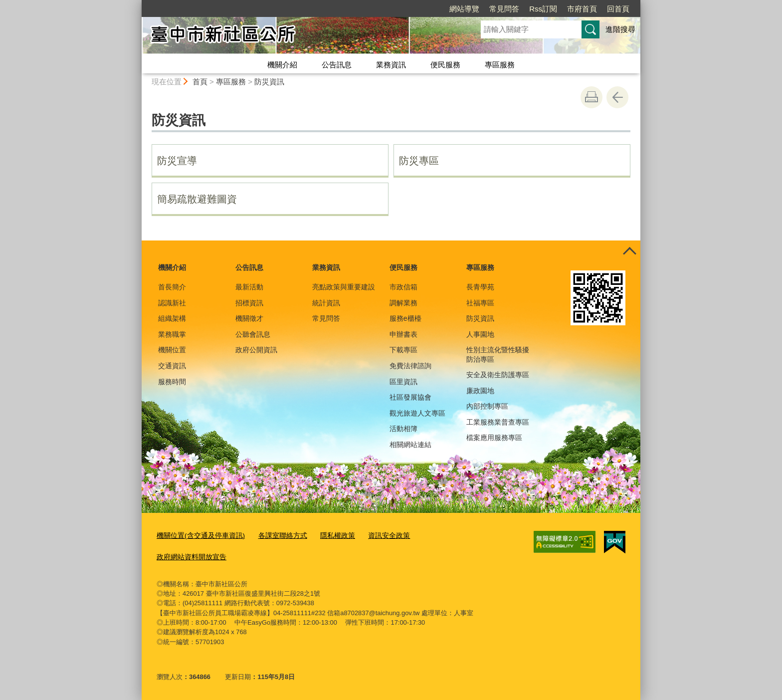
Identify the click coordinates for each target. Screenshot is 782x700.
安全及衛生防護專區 (498, 375)
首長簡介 (172, 287)
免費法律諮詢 (410, 366)
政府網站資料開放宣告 (189, 557)
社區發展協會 (410, 397)
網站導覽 (407, 9)
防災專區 (419, 161)
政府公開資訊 (256, 350)
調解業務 (403, 303)
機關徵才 (249, 318)
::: (137, 4)
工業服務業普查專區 (498, 422)
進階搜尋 (620, 29)
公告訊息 (337, 65)
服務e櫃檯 (405, 318)
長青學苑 (480, 287)
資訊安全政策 (376, 536)
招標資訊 (249, 303)
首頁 (200, 82)
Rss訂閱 (486, 9)
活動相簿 (403, 429)
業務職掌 (172, 334)
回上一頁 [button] (617, 97)
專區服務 (500, 65)
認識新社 (172, 303)
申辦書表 (403, 334)
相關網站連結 (410, 445)
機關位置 (172, 350)
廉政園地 (480, 391)
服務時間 (172, 382)
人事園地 (480, 334)
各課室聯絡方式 (275, 536)
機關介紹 (282, 65)
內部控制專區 (487, 406)
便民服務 (445, 65)
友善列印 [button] (591, 97)
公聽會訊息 (253, 334)
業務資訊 (391, 65)
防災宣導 (177, 161)
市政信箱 (403, 287)
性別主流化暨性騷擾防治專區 (498, 354)
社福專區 (480, 303)
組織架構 (172, 318)
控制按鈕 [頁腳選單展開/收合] (629, 251)
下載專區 (403, 350)
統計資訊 (326, 303)
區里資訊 (403, 382)
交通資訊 (172, 366)
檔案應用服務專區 (494, 438)
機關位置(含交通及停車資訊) (198, 536)
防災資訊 (269, 82)
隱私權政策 (327, 536)
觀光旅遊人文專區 (417, 413)
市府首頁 (525, 9)
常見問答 (447, 9)
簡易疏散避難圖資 (197, 199)
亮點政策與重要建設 (344, 287)
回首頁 (561, 9)
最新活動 (249, 287)
